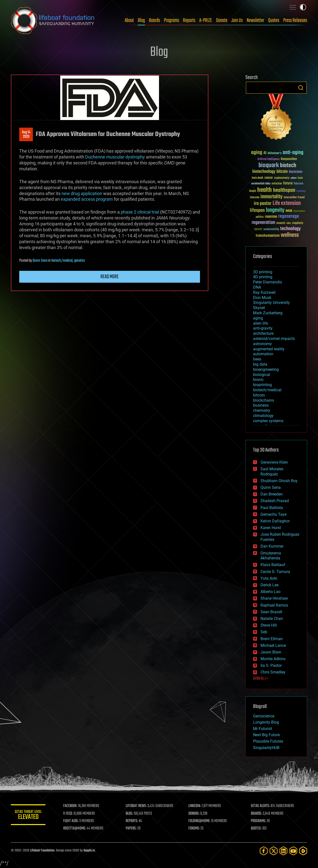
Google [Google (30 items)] (253, 191)
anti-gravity (263, 328)
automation (263, 354)
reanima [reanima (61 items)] (271, 217)
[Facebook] (264, 851)
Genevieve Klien (274, 462)
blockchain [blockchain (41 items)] (296, 172)
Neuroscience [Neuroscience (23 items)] (299, 211)
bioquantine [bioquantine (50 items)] (289, 159)
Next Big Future (266, 735)
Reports (189, 20)
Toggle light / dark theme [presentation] (303, 7)
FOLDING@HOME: (199, 821)
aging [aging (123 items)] (257, 153)
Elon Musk (262, 298)
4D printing (263, 277)
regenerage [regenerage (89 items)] (289, 217)
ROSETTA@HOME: (75, 829)
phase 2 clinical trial (140, 212)
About (129, 20)
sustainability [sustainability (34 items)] (271, 230)
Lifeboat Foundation (42, 851)
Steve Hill (269, 625)
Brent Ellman (272, 639)
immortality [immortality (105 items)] (271, 197)
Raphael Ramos (274, 605)
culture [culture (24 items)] (294, 178)
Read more (110, 277)
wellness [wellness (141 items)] (290, 235)
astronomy (262, 344)
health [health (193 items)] (265, 190)
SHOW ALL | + (261, 679)
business (261, 405)
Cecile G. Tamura (275, 572)
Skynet (259, 308)
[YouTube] (293, 851)
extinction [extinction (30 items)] (277, 184)
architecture (263, 333)
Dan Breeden (272, 494)
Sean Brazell (271, 612)
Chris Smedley (273, 672)
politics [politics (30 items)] (260, 217)
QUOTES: (256, 829)
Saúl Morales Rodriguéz (272, 472)
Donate (222, 20)
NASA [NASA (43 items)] (289, 211)
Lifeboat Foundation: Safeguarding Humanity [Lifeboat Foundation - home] (53, 20)
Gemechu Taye (273, 514)
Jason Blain (271, 652)
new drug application (82, 193)
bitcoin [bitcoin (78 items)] (282, 172)
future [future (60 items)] (288, 183)
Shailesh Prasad (275, 501)
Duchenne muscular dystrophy (115, 157)
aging (258, 318)
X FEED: (68, 814)
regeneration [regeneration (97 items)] (263, 223)
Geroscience (264, 716)
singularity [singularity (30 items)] (298, 223)
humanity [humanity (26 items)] (301, 191)
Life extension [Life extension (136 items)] (287, 203)
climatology (263, 416)
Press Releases (295, 20)
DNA (257, 287)
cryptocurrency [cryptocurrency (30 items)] (282, 178)
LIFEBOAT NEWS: (136, 806)
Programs (171, 20)
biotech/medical (62, 261)
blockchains (264, 400)
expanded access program (87, 199)
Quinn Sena (40, 261)
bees (257, 359)
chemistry (262, 410)
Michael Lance (273, 645)
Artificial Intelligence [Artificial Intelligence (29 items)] (268, 159)
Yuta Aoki (269, 578)
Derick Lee (269, 585)
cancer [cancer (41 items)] (269, 178)
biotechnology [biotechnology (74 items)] (264, 172)
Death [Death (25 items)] (300, 178)
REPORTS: (132, 821)
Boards (154, 20)
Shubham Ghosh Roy (279, 481)
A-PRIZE (206, 20)
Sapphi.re (89, 851)
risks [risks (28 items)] (289, 223)
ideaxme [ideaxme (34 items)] (255, 198)
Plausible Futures (268, 741)
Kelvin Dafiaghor (275, 521)
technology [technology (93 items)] (290, 229)
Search (301, 88)
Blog (141, 20)
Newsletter (255, 20)
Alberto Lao (270, 592)
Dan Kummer (272, 546)
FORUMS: (194, 829)
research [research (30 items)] (281, 223)
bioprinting (262, 385)
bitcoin (259, 395)
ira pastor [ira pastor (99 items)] (263, 204)
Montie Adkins (273, 659)
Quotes (274, 20)
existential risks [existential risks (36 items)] (261, 184)
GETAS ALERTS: (260, 806)
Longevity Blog (266, 722)
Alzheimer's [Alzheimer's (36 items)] (275, 153)
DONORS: (194, 814)
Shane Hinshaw (274, 598)
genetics (79, 261)
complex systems (268, 421)
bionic (258, 380)
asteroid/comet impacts (274, 339)
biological (262, 375)
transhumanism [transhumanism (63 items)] (268, 236)
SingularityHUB (266, 748)
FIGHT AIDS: (71, 821)
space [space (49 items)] (258, 229)
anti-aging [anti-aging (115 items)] (293, 153)
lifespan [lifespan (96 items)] (257, 210)
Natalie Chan (272, 619)
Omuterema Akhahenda (271, 556)
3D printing (263, 272)
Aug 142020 (26, 135)
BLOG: (129, 814)
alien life (260, 323)
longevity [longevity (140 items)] (275, 210)
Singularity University (271, 303)
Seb (264, 632)
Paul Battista (272, 508)
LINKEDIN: (195, 806)
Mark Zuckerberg (268, 313)
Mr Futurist (263, 729)
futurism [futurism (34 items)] (298, 184)
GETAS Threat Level (28, 816)
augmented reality (269, 349)
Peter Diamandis (268, 282)
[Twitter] (274, 851)
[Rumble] (303, 851)
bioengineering (266, 369)
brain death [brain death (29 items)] (258, 178)
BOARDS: (256, 814)
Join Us (237, 20)
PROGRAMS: (258, 821)
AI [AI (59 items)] (265, 153)
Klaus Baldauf (273, 565)
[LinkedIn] (283, 851)
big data (260, 364)
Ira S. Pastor (271, 665)
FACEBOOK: (70, 806)
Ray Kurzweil (264, 292)
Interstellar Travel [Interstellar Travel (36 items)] (294, 198)
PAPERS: (131, 829)
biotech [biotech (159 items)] (288, 166)
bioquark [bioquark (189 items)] (269, 166)
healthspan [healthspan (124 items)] (284, 190)
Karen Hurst (271, 528)
